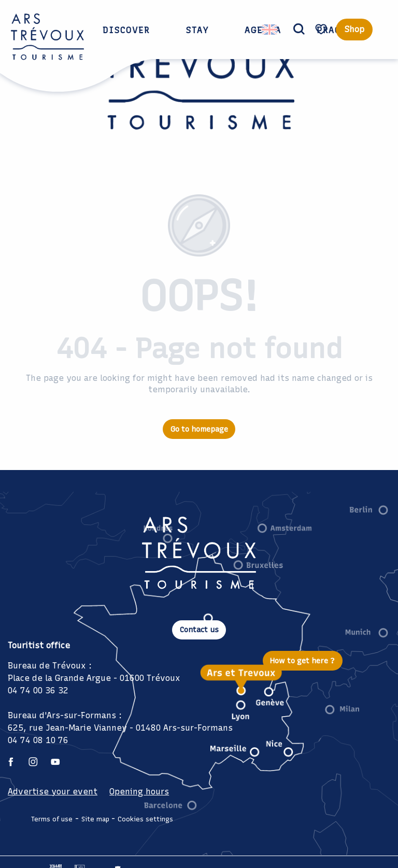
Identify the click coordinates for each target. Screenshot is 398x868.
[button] (299, 30)
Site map (95, 819)
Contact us (199, 630)
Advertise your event (53, 792)
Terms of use (52, 819)
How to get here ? (302, 661)
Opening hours (139, 792)
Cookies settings (145, 819)
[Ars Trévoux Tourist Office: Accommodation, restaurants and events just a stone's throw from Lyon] (199, 87)
